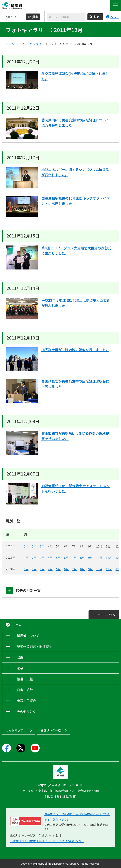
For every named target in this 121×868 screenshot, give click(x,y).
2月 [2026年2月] (34, 546)
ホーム (10, 44)
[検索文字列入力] (66, 17)
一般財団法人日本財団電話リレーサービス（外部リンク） (47, 841)
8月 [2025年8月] (82, 558)
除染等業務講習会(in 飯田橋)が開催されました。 (75, 77)
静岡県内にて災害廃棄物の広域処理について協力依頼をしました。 (75, 123)
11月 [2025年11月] (109, 558)
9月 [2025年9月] (90, 558)
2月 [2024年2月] (34, 569)
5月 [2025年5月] (58, 558)
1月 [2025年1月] (26, 558)
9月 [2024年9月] (90, 569)
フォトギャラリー (33, 44)
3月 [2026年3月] (42, 546)
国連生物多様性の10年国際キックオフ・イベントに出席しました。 (75, 201)
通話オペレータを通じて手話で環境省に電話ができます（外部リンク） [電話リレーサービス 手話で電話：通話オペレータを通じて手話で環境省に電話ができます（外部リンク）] (77, 817)
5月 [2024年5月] (58, 569)
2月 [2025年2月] (34, 558)
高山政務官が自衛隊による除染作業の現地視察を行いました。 (75, 437)
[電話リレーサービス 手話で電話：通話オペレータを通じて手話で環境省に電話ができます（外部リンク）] (26, 821)
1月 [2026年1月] (26, 546)
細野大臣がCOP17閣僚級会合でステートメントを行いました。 (75, 489)
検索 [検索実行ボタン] (97, 17)
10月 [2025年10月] (99, 558)
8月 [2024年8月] (82, 569)
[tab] (9, 591)
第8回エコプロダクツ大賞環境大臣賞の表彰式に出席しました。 (76, 251)
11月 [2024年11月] (109, 569)
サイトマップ (14, 730)
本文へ (9, 17)
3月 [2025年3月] (42, 558)
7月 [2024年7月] (74, 569)
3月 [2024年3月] (42, 569)
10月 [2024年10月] (99, 569)
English (33, 17)
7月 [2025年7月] (74, 558)
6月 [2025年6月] (66, 558)
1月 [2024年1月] (26, 569)
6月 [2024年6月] (66, 569)
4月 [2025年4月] (50, 558)
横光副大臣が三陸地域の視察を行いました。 (74, 353)
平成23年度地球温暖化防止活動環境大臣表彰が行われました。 (75, 303)
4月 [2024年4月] (50, 569)
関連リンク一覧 (51, 730)
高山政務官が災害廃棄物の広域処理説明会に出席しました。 (75, 384)
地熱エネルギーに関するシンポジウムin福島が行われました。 (75, 173)
